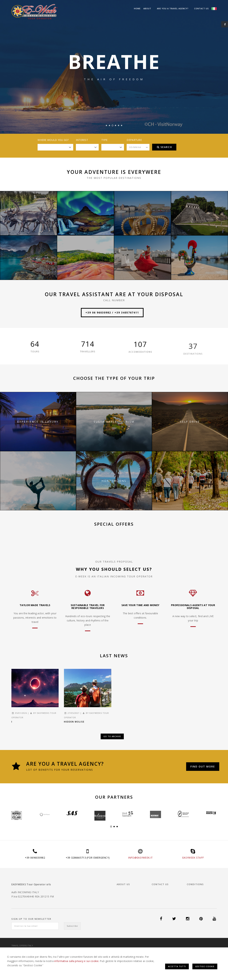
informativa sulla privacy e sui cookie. (77, 961)
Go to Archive (112, 736)
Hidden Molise (74, 722)
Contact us (201, 8)
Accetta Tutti (177, 966)
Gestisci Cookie (205, 966)
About (147, 8)
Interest (82, 140)
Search (164, 147)
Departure (134, 140)
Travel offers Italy (22, 945)
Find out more (203, 766)
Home (137, 8)
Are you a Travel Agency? (173, 8)
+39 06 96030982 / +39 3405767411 (112, 312)
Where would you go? (53, 140)
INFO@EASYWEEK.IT (140, 858)
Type (104, 140)
